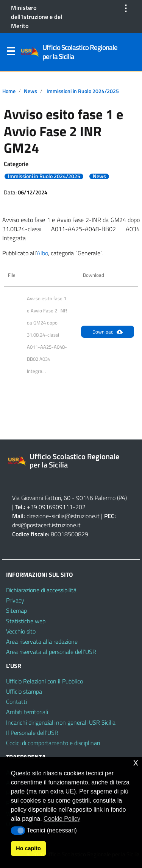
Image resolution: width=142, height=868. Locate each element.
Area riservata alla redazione (42, 641)
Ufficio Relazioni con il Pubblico (44, 681)
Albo (42, 253)
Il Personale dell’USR (32, 733)
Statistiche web (26, 621)
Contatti (16, 702)
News (30, 91)
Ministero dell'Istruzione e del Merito (37, 17)
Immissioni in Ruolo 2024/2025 (83, 91)
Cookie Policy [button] (62, 819)
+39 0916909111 (50, 507)
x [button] (136, 762)
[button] (18, 831)
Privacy (15, 600)
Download (108, 332)
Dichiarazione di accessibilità (41, 590)
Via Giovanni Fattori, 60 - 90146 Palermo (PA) (69, 498)
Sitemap (16, 610)
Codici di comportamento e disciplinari (53, 743)
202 (80, 507)
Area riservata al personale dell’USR (51, 652)
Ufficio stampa (24, 691)
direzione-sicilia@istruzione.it (63, 516)
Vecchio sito (21, 631)
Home (9, 91)
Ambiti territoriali (27, 712)
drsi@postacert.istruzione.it (46, 525)
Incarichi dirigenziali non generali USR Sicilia (61, 722)
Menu (11, 53)
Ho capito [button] (28, 848)
